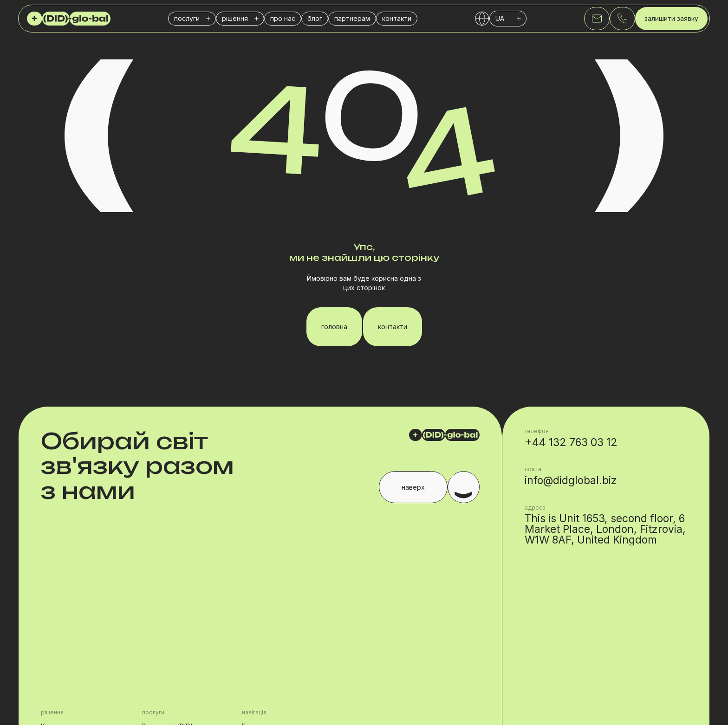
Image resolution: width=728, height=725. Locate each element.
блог (315, 18)
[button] (192, 19)
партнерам (352, 18)
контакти (397, 18)
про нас (283, 18)
